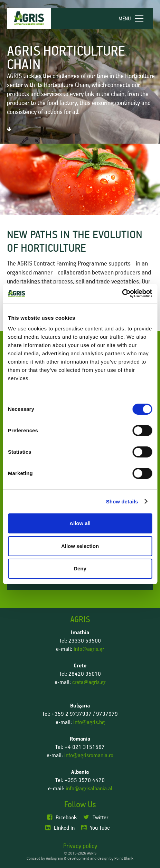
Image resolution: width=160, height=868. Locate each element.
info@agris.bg (89, 722)
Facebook (62, 817)
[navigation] (134, 18)
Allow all (80, 523)
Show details (122, 501)
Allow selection (80, 546)
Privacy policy (80, 846)
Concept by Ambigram (45, 859)
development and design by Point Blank (100, 859)
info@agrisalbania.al (89, 789)
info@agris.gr (89, 649)
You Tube (96, 828)
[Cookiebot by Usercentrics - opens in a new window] (122, 293)
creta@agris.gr (89, 682)
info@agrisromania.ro (89, 755)
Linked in (60, 828)
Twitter (96, 817)
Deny (80, 568)
